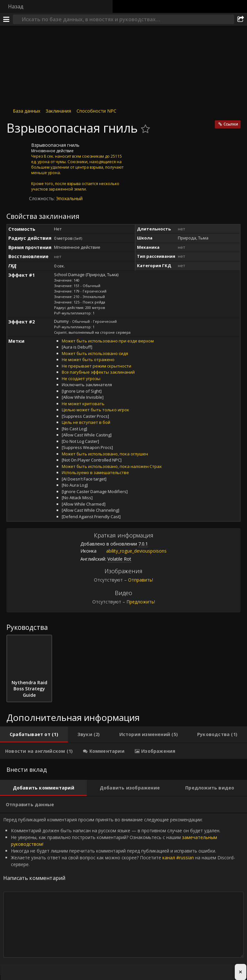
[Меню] (6, 19)
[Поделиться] (241, 19)
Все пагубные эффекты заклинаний (98, 372)
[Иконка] (17, 150)
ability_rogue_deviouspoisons (132, 551)
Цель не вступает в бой (86, 422)
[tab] (34, 734)
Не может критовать (83, 404)
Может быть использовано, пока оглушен (105, 454)
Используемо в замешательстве (95, 472)
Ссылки (231, 124)
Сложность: (42, 198)
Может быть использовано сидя (95, 353)
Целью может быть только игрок (96, 410)
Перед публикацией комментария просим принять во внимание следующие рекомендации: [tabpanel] (123, 894)
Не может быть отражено (88, 359)
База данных (27, 111)
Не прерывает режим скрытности (96, 366)
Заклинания (58, 111)
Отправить (140, 580)
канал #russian (178, 858)
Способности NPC (96, 111)
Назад (16, 6)
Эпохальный (69, 198)
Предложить (140, 602)
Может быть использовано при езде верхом (108, 341)
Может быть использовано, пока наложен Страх (112, 466)
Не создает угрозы (81, 378)
